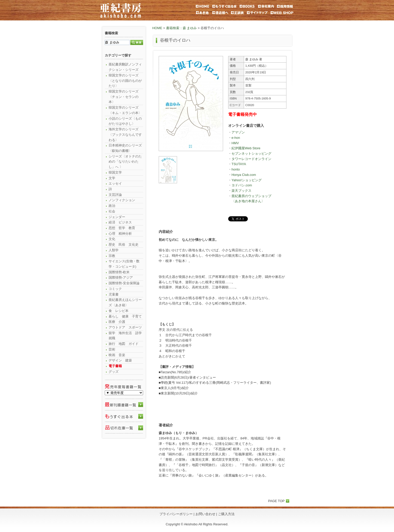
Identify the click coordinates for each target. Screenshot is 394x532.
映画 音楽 (117, 355)
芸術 (112, 349)
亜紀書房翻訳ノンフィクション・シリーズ (125, 67)
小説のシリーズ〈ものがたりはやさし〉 (125, 121)
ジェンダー (117, 217)
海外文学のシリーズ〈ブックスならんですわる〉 (125, 134)
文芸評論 (115, 195)
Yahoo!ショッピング (247, 180)
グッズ (114, 372)
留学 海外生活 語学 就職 (126, 336)
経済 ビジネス (120, 222)
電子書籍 (115, 366)
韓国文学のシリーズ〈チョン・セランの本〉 (124, 97)
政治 (112, 206)
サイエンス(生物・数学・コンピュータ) (124, 264)
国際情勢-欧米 (119, 272)
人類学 (114, 250)
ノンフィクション (122, 200)
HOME (157, 28)
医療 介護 (117, 322)
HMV (235, 143)
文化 (112, 239)
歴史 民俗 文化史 (124, 245)
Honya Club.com (244, 175)
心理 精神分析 (120, 234)
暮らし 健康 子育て (125, 316)
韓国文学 (115, 172)
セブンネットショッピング (251, 154)
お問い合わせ (205, 514)
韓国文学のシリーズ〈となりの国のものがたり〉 (125, 81)
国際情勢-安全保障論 (124, 283)
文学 (112, 178)
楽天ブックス (241, 191)
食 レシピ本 (119, 311)
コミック (115, 289)
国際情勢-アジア (121, 278)
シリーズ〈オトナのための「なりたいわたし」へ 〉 (125, 162)
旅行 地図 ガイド (124, 344)
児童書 (114, 294)
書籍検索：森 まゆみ (182, 28)
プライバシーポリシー (176, 514)
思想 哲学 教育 (122, 228)
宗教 (112, 256)
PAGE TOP (276, 501)
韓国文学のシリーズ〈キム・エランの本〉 (125, 110)
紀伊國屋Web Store (246, 148)
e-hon (236, 138)
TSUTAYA (239, 164)
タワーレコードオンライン (251, 159)
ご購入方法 (226, 514)
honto (236, 169)
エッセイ (115, 183)
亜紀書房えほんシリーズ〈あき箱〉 (125, 302)
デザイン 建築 (120, 360)
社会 (112, 211)
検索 (137, 42)
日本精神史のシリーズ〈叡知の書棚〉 (125, 148)
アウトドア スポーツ (125, 327)
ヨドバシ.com (242, 185)
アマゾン (238, 132)
